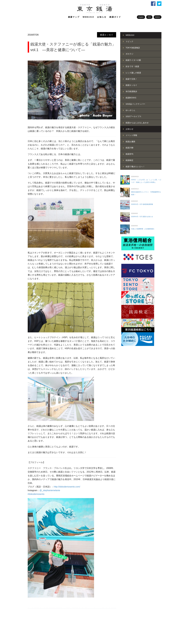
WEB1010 (88, 17)
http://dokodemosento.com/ (67, 487)
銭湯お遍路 (130, 142)
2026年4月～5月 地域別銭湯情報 (142, 204)
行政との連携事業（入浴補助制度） (143, 229)
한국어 (158, 17)
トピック (130, 41)
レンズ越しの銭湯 (133, 73)
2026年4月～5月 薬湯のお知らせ (142, 217)
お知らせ (102, 17)
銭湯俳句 (130, 154)
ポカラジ (130, 54)
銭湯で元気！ (131, 79)
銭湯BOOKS (131, 98)
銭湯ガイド (115, 17)
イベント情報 (131, 135)
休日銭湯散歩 (131, 91)
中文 (149, 17)
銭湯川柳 (130, 148)
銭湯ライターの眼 (133, 60)
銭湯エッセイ (107, 35)
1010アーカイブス (134, 116)
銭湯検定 (130, 160)
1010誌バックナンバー (135, 104)
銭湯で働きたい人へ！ (135, 167)
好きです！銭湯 (132, 66)
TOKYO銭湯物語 (133, 48)
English (141, 17)
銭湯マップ (74, 17)
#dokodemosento (36, 494)
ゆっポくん (130, 110)
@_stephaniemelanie (50, 490)
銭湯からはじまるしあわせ (137, 123)
